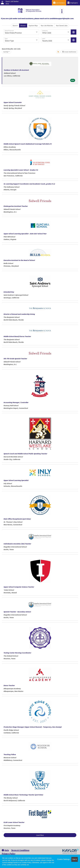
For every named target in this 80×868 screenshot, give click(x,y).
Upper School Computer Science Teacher (19, 587)
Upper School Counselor (13, 102)
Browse (23, 26)
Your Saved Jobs (62, 26)
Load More (40, 835)
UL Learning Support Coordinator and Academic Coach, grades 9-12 (29, 184)
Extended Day (9, 292)
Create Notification (69, 52)
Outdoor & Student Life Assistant (16, 70)
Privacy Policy (9, 853)
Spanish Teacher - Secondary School (17, 612)
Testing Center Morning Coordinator (17, 653)
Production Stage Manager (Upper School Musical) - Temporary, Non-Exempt (33, 727)
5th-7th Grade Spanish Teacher (15, 359)
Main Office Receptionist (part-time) (17, 519)
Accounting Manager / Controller (16, 402)
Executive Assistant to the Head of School (19, 260)
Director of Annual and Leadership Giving (19, 314)
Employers (73, 3)
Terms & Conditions (20, 850)
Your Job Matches (47, 26)
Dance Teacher (9, 685)
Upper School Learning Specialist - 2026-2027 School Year (25, 234)
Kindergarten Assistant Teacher (16, 206)
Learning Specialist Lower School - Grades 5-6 (21, 170)
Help (5, 850)
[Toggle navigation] (62, 11)
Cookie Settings (63, 859)
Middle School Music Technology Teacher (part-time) (23, 795)
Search (15, 26)
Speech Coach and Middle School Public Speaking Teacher (25, 454)
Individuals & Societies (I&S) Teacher (17, 544)
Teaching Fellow (10, 754)
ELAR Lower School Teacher (14, 822)
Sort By (6, 52)
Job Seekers (59, 3)
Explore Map (33, 26)
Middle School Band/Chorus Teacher (17, 336)
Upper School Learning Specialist (16, 480)
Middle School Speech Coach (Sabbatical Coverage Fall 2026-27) (28, 144)
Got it (75, 859)
